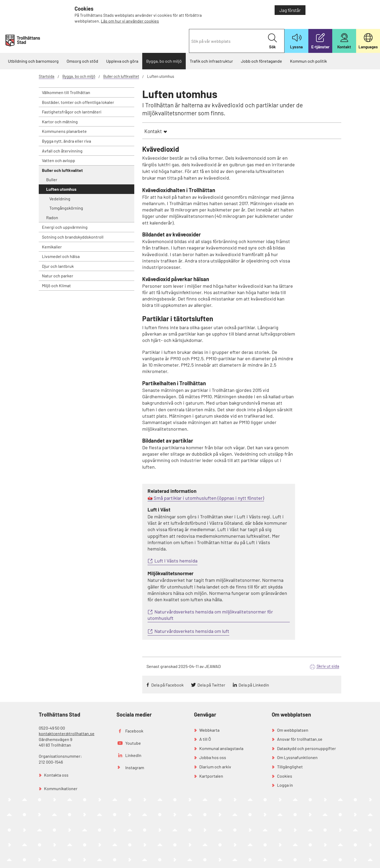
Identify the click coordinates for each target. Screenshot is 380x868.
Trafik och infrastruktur (211, 61)
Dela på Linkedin (254, 685)
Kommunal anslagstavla (221, 748)
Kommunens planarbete (64, 131)
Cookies (285, 776)
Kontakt (153, 131)
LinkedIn (133, 755)
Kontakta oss (56, 775)
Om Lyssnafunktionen (297, 757)
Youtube (133, 743)
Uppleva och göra (122, 61)
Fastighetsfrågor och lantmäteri (72, 112)
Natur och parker (58, 276)
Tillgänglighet (290, 767)
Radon (52, 217)
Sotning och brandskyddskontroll (73, 237)
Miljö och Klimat (56, 285)
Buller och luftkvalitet (121, 76)
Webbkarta (209, 730)
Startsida (47, 76)
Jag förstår (290, 10)
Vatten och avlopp (59, 160)
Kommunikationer (61, 788)
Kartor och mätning (60, 122)
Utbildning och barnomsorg (33, 61)
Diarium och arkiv (215, 767)
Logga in (285, 785)
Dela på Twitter (211, 685)
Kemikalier (52, 247)
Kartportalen (211, 776)
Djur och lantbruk (58, 266)
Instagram (135, 767)
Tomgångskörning (66, 208)
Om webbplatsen (293, 730)
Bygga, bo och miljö (164, 61)
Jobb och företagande (262, 61)
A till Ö (205, 739)
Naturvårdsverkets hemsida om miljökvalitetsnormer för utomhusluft (210, 615)
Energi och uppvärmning (65, 227)
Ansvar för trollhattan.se (300, 739)
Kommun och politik (308, 61)
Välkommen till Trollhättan (66, 92)
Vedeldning (60, 199)
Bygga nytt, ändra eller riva (66, 141)
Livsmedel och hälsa (61, 256)
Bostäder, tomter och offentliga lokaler (78, 102)
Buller (52, 179)
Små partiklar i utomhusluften (185, 498)
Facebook (134, 731)
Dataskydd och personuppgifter (306, 748)
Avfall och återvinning (62, 151)
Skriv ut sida (328, 666)
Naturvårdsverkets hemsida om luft (192, 631)
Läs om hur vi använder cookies (130, 21)
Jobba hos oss (213, 757)
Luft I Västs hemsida (176, 561)
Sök (272, 41)
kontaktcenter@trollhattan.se (67, 733)
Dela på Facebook (167, 685)
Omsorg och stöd (82, 61)
